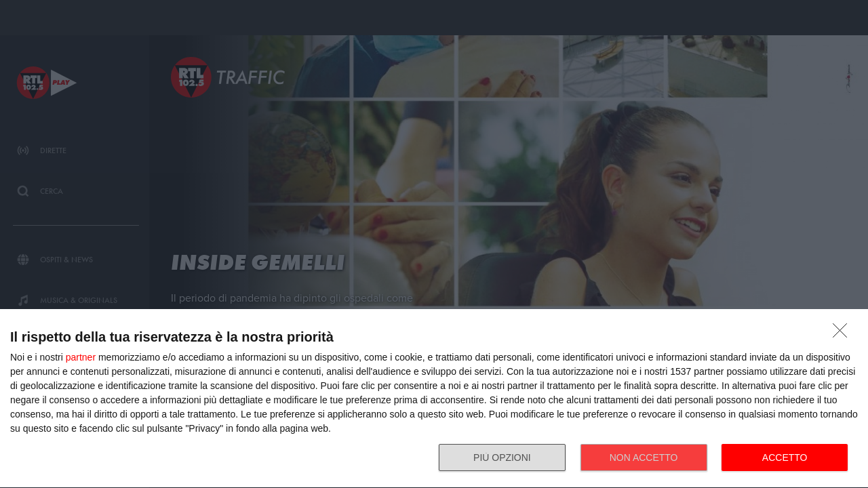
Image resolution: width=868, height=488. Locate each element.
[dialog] (434, 399)
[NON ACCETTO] (844, 334)
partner (81, 357)
